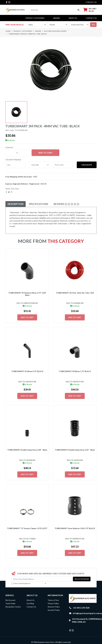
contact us (91, 2)
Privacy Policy (51, 583)
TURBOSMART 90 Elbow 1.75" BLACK (75, 371)
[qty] (15, 165)
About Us (73, 18)
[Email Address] (42, 579)
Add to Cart (45, 153)
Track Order (10, 603)
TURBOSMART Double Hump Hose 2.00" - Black (27, 450)
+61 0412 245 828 (81, 608)
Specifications (39, 204)
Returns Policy (54, 607)
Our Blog (30, 603)
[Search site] (79, 10)
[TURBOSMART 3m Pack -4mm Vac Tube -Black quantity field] (18, 153)
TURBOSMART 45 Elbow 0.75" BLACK (27, 371)
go (93, 25)
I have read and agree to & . (34, 583)
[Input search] (53, 10)
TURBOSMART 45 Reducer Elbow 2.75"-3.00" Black (27, 294)
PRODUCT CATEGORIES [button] (35, 18)
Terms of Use (53, 600)
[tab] (16, 204)
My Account (10, 600)
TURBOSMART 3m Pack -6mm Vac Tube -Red (75, 293)
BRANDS (57, 18)
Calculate (87, 165)
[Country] (39, 165)
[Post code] (63, 165)
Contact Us (91, 18)
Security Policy (54, 610)
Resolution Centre (13, 607)
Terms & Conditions (38, 583)
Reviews (66, 204)
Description (16, 204)
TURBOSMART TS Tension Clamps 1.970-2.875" (27, 528)
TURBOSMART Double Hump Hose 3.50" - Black (75, 450)
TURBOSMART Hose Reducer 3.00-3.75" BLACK (75, 528)
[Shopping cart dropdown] (90, 10)
